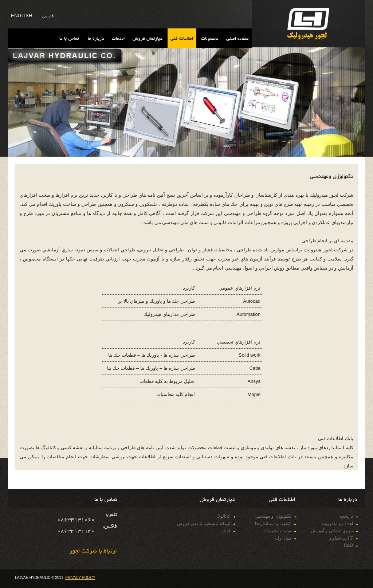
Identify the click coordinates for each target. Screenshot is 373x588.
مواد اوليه (283, 538)
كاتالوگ (223, 516)
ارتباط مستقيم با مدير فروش (204, 524)
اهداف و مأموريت (337, 524)
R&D (348, 545)
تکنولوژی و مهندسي (273, 516)
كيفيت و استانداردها (273, 524)
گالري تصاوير (341, 538)
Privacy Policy (80, 578)
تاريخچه (346, 516)
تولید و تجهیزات (277, 531)
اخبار (226, 531)
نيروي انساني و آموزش (332, 531)
